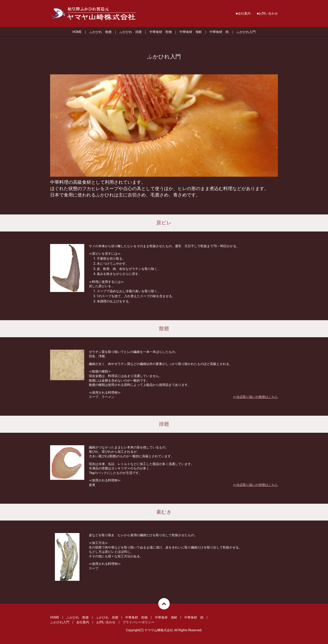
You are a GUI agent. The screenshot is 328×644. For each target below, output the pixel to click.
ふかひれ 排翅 (131, 32)
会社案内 (244, 13)
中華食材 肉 (219, 32)
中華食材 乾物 (161, 32)
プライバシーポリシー (138, 622)
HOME (77, 32)
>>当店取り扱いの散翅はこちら (255, 397)
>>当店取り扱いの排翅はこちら (255, 485)
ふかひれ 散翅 (100, 32)
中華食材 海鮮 (191, 32)
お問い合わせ (268, 13)
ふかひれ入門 (246, 32)
